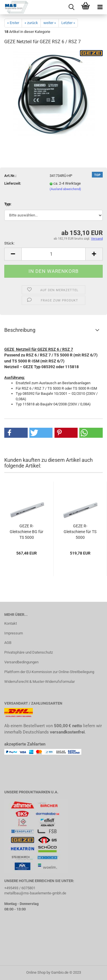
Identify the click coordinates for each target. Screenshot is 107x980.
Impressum (14, 633)
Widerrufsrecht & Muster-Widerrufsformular (40, 682)
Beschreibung (20, 330)
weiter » (50, 23)
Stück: (9, 243)
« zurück (31, 23)
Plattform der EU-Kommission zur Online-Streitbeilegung (49, 672)
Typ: (8, 204)
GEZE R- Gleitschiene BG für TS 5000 (27, 532)
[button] (16, 433)
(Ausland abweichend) (65, 189)
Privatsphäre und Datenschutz (29, 652)
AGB (8, 643)
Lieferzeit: (13, 183)
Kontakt (11, 623)
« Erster (13, 23)
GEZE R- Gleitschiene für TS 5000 (80, 532)
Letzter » (68, 23)
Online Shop (36, 972)
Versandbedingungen (21, 662)
